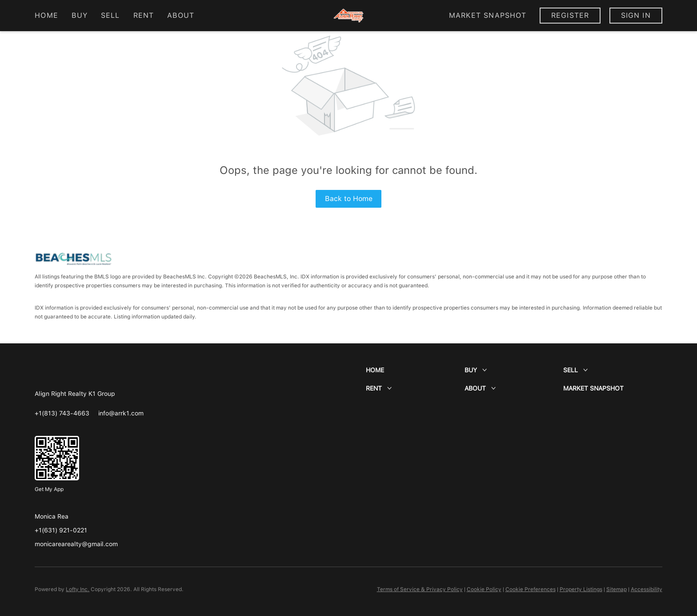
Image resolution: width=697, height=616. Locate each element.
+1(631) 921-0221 (61, 530)
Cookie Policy (484, 589)
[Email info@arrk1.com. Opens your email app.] (121, 413)
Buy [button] (80, 15)
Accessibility (647, 589)
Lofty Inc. (78, 589)
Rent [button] (144, 15)
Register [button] (570, 15)
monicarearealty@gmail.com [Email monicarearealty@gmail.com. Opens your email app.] (76, 544)
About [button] (181, 15)
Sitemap (617, 589)
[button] (415, 370)
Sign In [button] (636, 15)
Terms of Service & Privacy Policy (420, 589)
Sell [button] (110, 15)
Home (46, 15)
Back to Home (349, 199)
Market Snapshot (488, 15)
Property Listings (581, 589)
